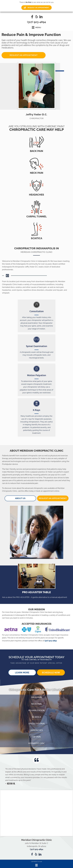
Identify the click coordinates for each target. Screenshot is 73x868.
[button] (24, 55)
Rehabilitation (36, 710)
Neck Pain (36, 704)
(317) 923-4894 (37, 22)
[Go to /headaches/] (37, 187)
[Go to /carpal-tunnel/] (37, 209)
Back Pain (36, 697)
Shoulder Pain (37, 724)
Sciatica (37, 717)
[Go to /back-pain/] (37, 143)
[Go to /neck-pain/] (37, 165)
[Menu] (36, 865)
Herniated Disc (37, 743)
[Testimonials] (36, 776)
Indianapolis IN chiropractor (13, 267)
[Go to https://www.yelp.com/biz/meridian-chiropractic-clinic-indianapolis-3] (37, 17)
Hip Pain (36, 737)
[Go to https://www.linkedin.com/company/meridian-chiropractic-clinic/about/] (41, 17)
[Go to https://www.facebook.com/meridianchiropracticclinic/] (32, 17)
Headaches (37, 730)
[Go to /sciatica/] (37, 231)
